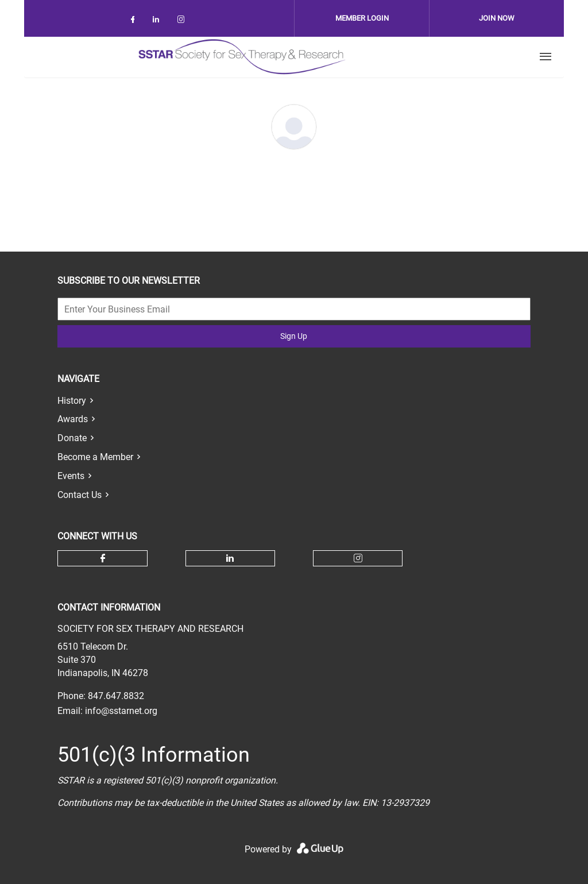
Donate (72, 438)
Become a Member (95, 457)
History (72, 401)
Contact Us (80, 495)
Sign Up (294, 336)
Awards (73, 419)
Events (71, 476)
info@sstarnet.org (121, 711)
